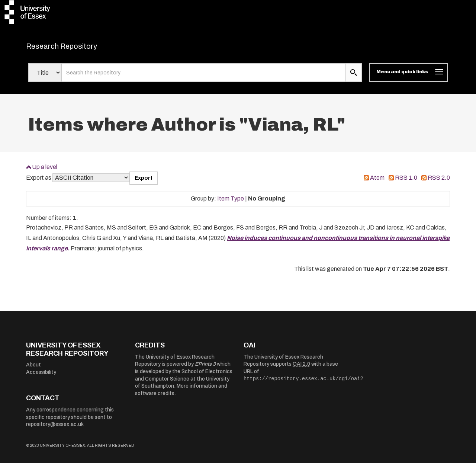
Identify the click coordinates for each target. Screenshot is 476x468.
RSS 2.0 (439, 182)
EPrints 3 (205, 369)
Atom (377, 182)
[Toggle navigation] (409, 77)
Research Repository (78, 48)
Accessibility (41, 377)
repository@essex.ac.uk (55, 429)
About (33, 370)
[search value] (204, 77)
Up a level (45, 171)
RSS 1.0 (406, 182)
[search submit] (354, 77)
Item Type (231, 203)
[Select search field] (45, 77)
